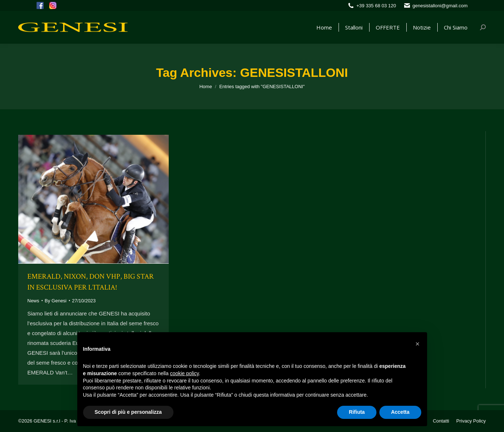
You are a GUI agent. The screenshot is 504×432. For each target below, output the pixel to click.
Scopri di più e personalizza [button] (128, 412)
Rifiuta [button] (357, 412)
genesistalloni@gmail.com (440, 6)
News (33, 301)
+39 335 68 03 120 (376, 6)
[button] (418, 344)
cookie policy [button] (184, 373)
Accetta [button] (400, 412)
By (56, 301)
